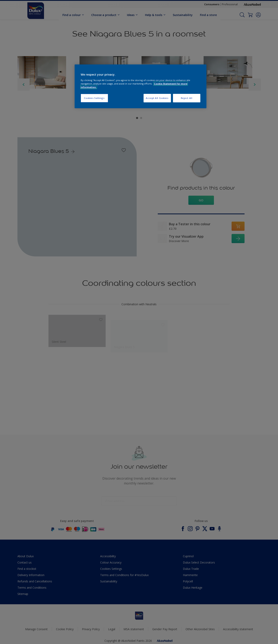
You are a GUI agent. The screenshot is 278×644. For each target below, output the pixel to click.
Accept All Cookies (157, 98)
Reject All (187, 98)
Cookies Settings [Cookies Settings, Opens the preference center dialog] (94, 98)
